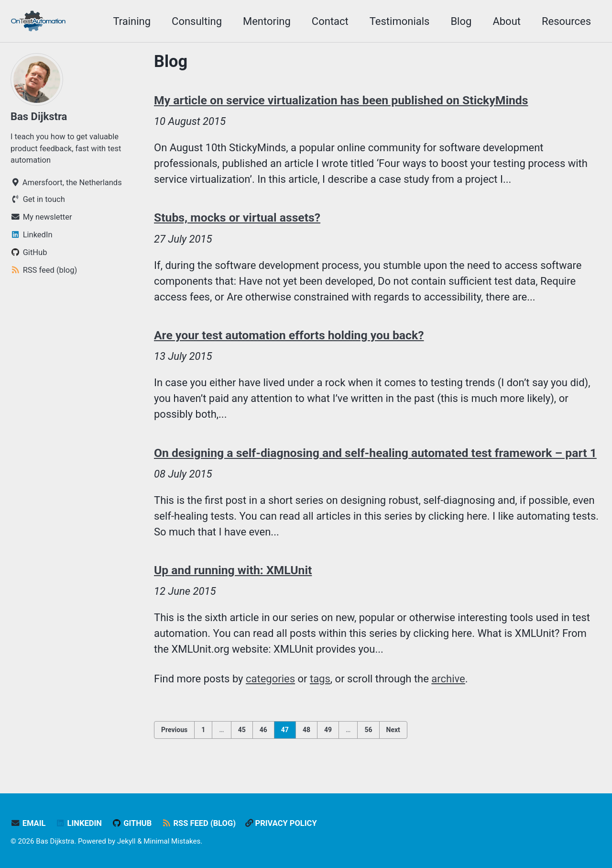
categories (270, 679)
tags (320, 679)
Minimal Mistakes (172, 841)
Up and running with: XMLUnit (233, 570)
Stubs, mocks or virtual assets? (237, 217)
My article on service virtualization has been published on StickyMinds (341, 100)
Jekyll (126, 841)
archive (448, 679)
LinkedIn (79, 823)
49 (328, 730)
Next (393, 730)
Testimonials (400, 21)
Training (132, 21)
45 (242, 730)
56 (368, 730)
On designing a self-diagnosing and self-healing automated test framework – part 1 (375, 453)
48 (306, 730)
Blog (461, 21)
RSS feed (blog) (199, 823)
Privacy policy (282, 823)
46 (263, 730)
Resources (566, 21)
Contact (330, 21)
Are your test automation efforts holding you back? (289, 335)
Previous (174, 730)
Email (28, 823)
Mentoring (267, 21)
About (507, 21)
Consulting (197, 21)
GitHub (131, 823)
